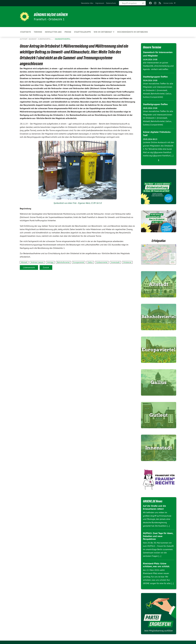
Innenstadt (115, 262)
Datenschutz (111, 3)
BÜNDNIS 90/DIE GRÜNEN (52, 15)
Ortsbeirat (127, 262)
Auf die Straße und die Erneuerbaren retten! (154, 507)
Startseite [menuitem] (26, 32)
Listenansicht (29, 267)
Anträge (50, 262)
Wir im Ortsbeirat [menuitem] (103, 32)
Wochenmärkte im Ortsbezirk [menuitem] (133, 32)
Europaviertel (79, 262)
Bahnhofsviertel (63, 39)
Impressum (100, 3)
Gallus (90, 262)
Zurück (46, 267)
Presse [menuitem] (68, 32)
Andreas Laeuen (37, 262)
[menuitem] (87, 3)
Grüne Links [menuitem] (168, 3)
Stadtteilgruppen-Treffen (155, 76)
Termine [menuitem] (38, 32)
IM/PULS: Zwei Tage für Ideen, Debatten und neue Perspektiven (158, 536)
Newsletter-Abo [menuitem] (53, 32)
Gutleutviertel (102, 262)
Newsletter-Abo (87, 3)
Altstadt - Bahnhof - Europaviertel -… (37, 39)
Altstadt (24, 262)
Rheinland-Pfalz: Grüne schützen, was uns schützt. (156, 564)
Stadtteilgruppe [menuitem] (82, 32)
